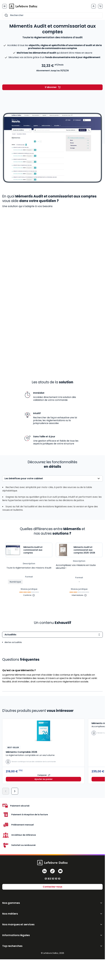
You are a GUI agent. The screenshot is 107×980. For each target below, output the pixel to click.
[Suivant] (15, 791)
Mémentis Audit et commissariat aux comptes (33, 550)
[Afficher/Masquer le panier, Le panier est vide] (100, 6)
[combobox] (52, 15)
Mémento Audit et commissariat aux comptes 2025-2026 (84, 550)
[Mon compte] (94, 6)
